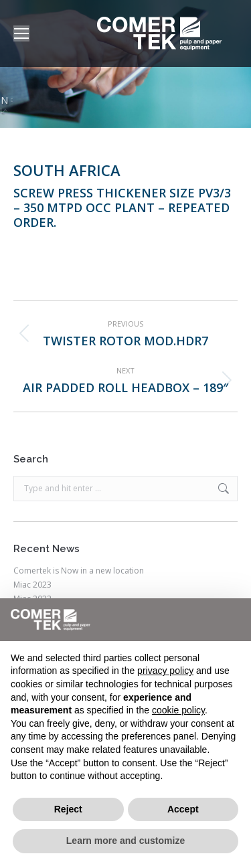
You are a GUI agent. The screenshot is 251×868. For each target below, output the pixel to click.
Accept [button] (183, 809)
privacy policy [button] (165, 671)
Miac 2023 (32, 585)
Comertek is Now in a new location (79, 571)
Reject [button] (68, 809)
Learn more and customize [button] (125, 841)
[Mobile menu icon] (21, 33)
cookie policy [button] (178, 710)
